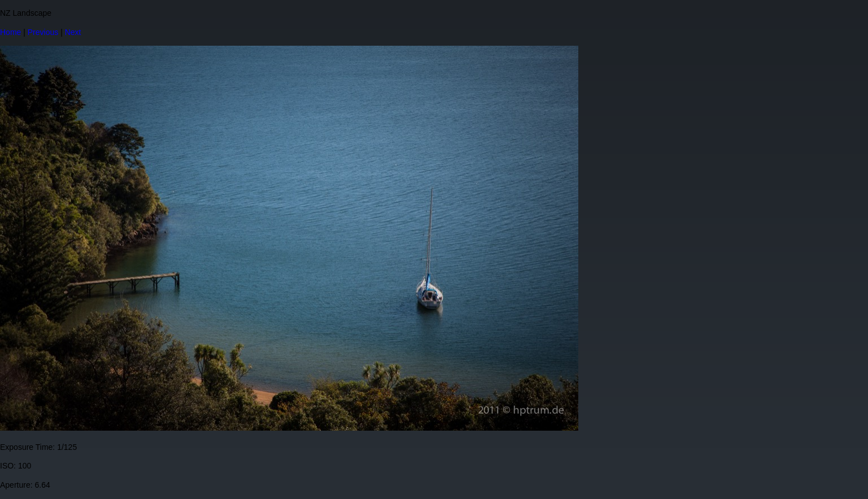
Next (73, 32)
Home (10, 32)
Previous (43, 32)
